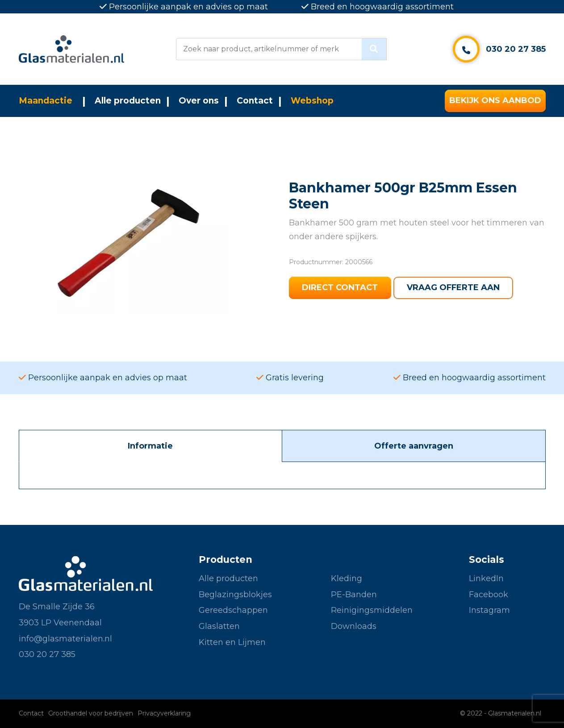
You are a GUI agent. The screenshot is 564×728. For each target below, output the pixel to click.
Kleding (347, 578)
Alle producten (128, 101)
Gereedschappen (233, 610)
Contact (255, 101)
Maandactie (46, 101)
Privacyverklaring (164, 713)
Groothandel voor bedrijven (91, 713)
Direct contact (340, 288)
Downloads (354, 626)
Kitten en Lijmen (232, 642)
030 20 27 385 (516, 49)
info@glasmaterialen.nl (65, 639)
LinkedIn (486, 578)
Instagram (489, 610)
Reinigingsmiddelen (372, 610)
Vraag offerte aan (454, 288)
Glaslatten (219, 626)
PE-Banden (354, 595)
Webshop (312, 101)
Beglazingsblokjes (235, 595)
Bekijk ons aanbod (495, 101)
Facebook (489, 595)
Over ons (199, 101)
